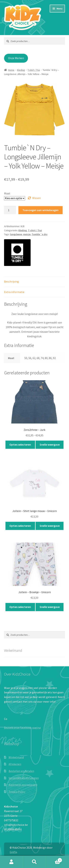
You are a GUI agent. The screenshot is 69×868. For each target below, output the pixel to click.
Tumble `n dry (40, 234)
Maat (7, 193)
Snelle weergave (50, 445)
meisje (27, 234)
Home (11, 70)
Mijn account (11, 862)
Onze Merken (16, 58)
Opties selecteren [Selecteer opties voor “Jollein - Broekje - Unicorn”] (20, 607)
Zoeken (34, 862)
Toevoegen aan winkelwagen (41, 210)
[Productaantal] (10, 210)
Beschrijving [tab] (11, 281)
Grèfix (13, 852)
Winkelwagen (54, 859)
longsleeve (16, 234)
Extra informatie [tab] (14, 292)
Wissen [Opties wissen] (36, 198)
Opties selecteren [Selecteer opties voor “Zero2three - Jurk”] (20, 445)
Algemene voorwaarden (23, 785)
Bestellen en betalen (21, 771)
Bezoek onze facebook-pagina (22, 728)
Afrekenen (15, 764)
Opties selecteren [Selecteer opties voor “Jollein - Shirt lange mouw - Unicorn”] (20, 526)
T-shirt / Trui (34, 70)
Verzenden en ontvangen (24, 778)
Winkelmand (16, 757)
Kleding (21, 70)
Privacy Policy (17, 792)
